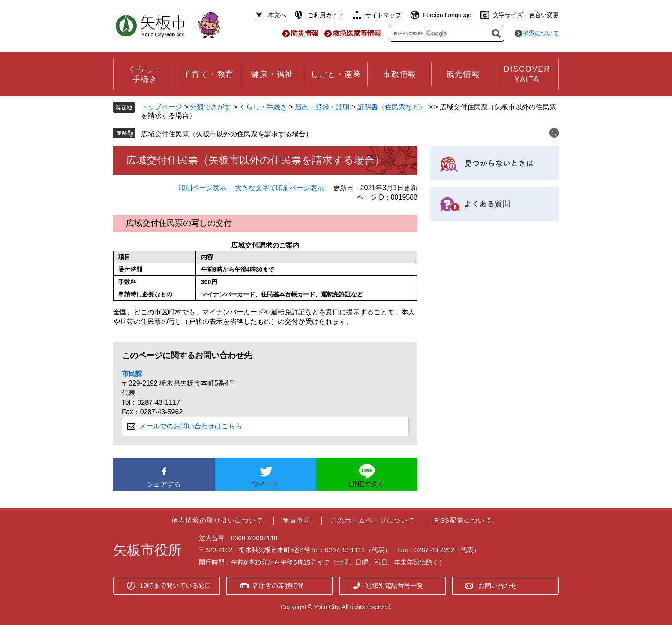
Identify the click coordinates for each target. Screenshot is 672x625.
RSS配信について (463, 520)
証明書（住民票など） (392, 107)
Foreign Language (447, 15)
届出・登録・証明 (322, 107)
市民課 (132, 374)
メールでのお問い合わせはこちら (191, 426)
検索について (541, 33)
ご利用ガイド (326, 15)
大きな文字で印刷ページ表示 (279, 188)
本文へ (277, 15)
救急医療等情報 (357, 33)
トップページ (162, 107)
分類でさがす (210, 107)
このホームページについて (373, 520)
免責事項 (297, 520)
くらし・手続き (263, 107)
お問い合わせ (498, 585)
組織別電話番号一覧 (394, 585)
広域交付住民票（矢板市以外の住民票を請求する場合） (227, 134)
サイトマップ (383, 15)
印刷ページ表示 (202, 188)
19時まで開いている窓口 (175, 585)
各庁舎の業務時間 (278, 585)
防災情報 (305, 33)
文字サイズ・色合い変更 (526, 15)
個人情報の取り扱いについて (217, 520)
